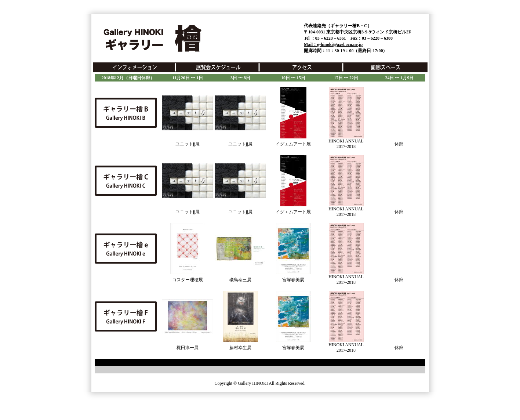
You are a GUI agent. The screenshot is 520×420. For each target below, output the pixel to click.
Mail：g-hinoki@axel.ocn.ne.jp (333, 44)
